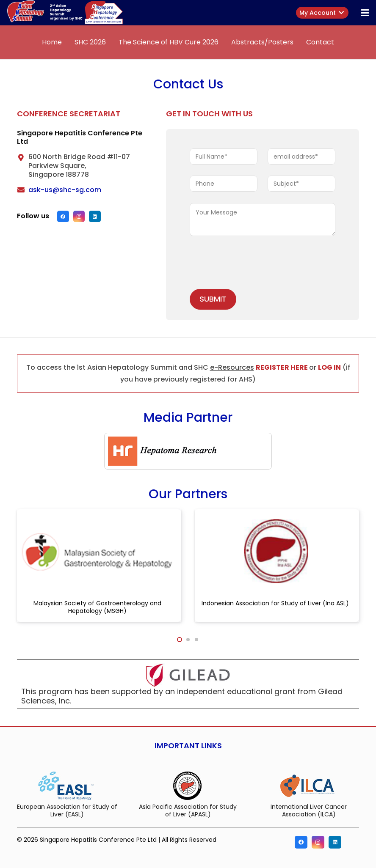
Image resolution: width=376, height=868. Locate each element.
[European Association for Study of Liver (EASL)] (67, 785)
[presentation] (254, 264)
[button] (365, 13)
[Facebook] (63, 217)
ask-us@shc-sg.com (65, 190)
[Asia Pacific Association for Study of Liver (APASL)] (188, 785)
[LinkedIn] (95, 217)
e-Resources (232, 367)
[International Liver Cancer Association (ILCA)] (309, 785)
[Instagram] (79, 217)
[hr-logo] (188, 451)
